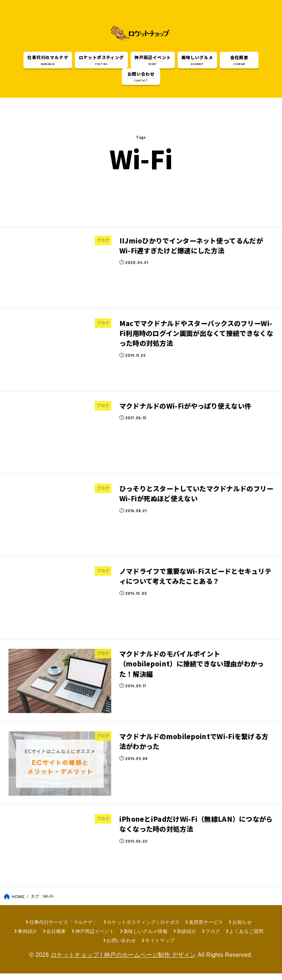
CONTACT (141, 78)
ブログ (213, 938)
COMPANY (239, 62)
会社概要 (56, 938)
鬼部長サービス (206, 929)
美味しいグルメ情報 (145, 938)
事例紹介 (27, 938)
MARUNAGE (48, 62)
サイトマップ (160, 947)
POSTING (102, 62)
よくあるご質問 (246, 938)
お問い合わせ (121, 947)
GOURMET (197, 62)
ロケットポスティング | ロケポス (143, 929)
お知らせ (242, 929)
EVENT (153, 62)
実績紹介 (186, 938)
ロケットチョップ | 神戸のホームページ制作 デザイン (123, 962)
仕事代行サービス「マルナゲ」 (64, 929)
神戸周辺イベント (95, 938)
